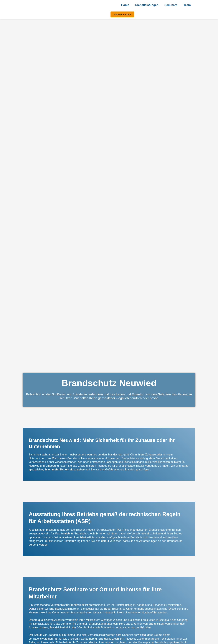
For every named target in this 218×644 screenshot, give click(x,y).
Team (187, 5)
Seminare (171, 5)
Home (125, 5)
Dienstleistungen (147, 5)
